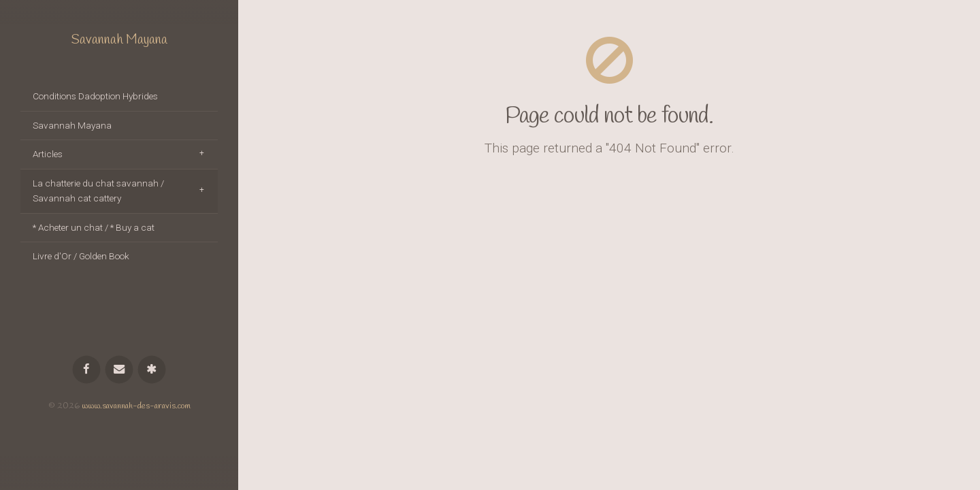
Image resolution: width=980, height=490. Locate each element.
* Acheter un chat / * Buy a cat (94, 227)
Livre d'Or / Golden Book (81, 256)
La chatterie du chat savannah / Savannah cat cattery (98, 191)
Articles (48, 154)
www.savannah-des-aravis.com (136, 406)
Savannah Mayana (119, 40)
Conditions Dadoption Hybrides (95, 96)
